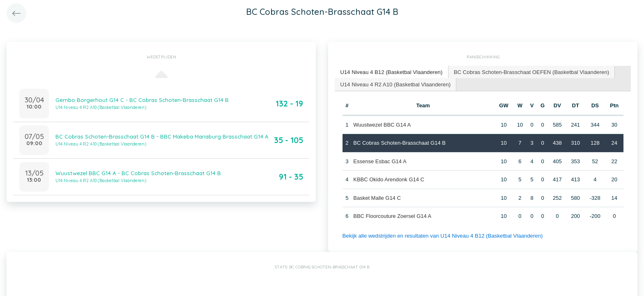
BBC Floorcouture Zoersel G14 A (392, 216)
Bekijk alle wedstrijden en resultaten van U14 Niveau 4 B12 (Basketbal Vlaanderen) (441, 235)
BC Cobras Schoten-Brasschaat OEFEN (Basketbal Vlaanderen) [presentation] (528, 72)
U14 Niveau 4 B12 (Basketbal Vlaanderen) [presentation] (390, 72)
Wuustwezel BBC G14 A (382, 124)
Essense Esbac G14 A (380, 161)
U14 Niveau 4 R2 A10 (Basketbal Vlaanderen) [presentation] (394, 84)
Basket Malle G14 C (377, 197)
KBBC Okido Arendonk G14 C (389, 179)
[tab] (391, 72)
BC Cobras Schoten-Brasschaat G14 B (399, 142)
